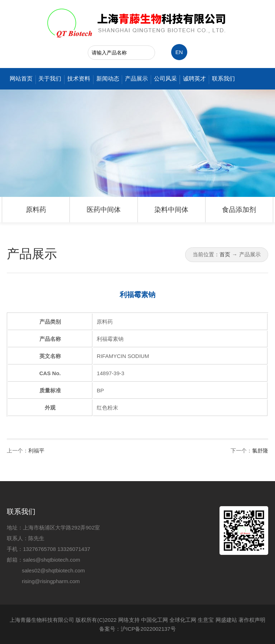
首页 (225, 254)
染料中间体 (171, 210)
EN (179, 52)
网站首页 (21, 79)
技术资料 (79, 79)
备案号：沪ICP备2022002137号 (137, 629)
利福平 (36, 451)
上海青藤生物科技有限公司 (42, 620)
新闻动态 (108, 79)
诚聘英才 (194, 79)
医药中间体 (104, 210)
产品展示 (136, 79)
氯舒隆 (260, 451)
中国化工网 (155, 620)
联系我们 (223, 79)
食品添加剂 (239, 210)
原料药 (36, 210)
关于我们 (50, 79)
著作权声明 (252, 620)
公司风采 (165, 79)
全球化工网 (183, 620)
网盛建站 (226, 620)
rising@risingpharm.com (51, 581)
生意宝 (206, 620)
